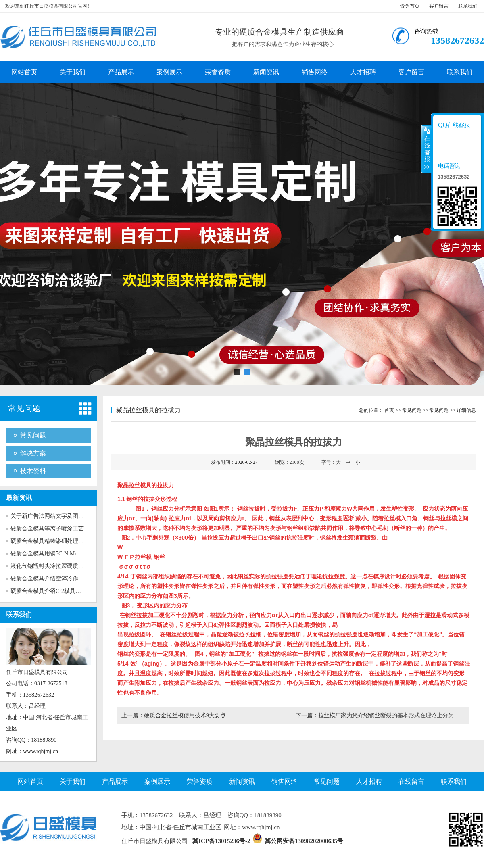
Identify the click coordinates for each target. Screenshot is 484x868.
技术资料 (33, 471)
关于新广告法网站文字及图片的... (52, 516)
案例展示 (169, 72)
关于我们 (73, 72)
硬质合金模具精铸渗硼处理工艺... (52, 541)
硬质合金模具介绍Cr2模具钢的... (51, 591)
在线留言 (411, 781)
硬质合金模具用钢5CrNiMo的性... (52, 554)
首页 (389, 410)
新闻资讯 (266, 72)
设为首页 (410, 6)
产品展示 (121, 72)
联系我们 (468, 6)
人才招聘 (363, 72)
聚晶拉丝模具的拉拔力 (148, 410)
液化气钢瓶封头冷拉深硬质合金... (52, 566)
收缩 (426, 149)
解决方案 (33, 453)
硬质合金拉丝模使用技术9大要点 (185, 715)
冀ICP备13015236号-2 (221, 841)
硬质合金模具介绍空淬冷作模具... (52, 579)
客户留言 (439, 6)
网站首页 (24, 72)
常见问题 (24, 408)
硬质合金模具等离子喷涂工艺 (47, 529)
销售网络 (315, 72)
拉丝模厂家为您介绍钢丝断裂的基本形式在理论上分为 (386, 715)
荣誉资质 (218, 72)
